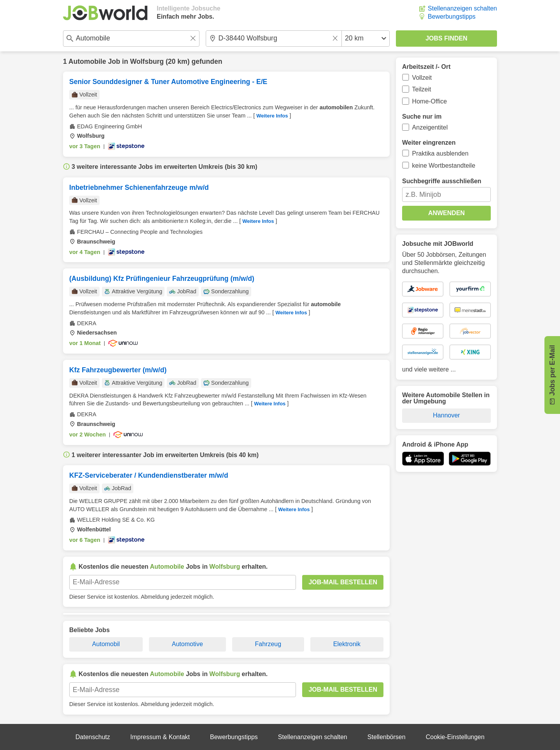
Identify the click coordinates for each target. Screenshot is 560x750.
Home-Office (430, 101)
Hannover (446, 415)
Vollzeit (422, 78)
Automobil (106, 644)
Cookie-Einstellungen (455, 737)
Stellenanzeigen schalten (462, 8)
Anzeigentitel (430, 127)
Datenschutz (93, 737)
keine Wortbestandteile (444, 166)
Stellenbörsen (387, 737)
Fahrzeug (268, 644)
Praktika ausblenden (440, 153)
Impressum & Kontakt (160, 737)
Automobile (87, 61)
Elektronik (347, 644)
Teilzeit (422, 89)
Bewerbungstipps (452, 17)
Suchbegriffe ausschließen (442, 181)
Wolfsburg (147, 61)
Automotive (187, 644)
